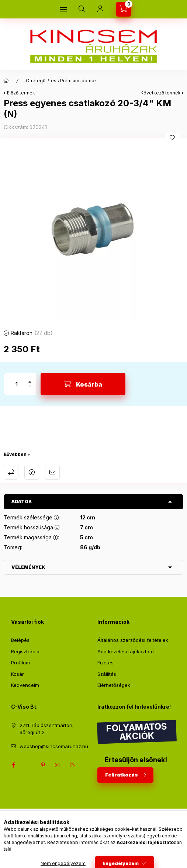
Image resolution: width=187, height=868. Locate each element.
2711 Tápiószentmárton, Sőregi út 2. (47, 729)
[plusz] (30, 379)
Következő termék (161, 93)
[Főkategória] (6, 81)
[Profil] (100, 9)
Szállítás (107, 674)
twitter (28, 765)
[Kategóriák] (63, 9)
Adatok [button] (22, 502)
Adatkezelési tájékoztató (126, 651)
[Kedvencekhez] (172, 138)
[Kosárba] (83, 384)
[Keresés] (82, 9)
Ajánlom (52, 472)
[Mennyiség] (17, 384)
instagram (58, 765)
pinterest (43, 765)
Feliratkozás (122, 775)
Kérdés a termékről (32, 472)
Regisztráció (25, 651)
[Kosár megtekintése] (124, 9)
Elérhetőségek (114, 685)
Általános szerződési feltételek (133, 640)
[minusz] (30, 389)
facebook (13, 765)
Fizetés (105, 663)
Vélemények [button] (28, 567)
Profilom (20, 663)
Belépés (20, 640)
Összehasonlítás (11, 472)
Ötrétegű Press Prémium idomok (61, 81)
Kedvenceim (25, 685)
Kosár (18, 674)
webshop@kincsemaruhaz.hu (54, 746)
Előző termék (21, 93)
